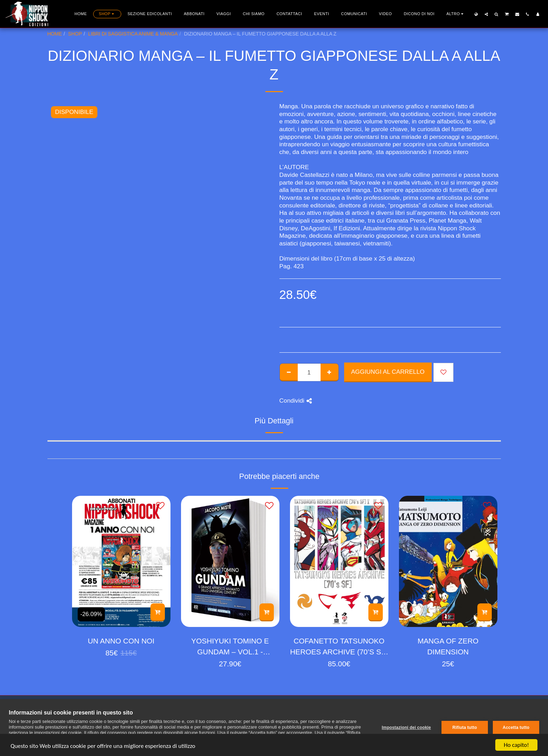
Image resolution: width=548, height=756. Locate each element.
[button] (486, 14)
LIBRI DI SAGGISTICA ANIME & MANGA (133, 34)
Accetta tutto (516, 728)
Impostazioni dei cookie (406, 728)
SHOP (75, 34)
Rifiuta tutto (465, 728)
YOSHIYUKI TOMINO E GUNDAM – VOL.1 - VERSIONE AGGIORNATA (230, 647)
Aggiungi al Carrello (388, 372)
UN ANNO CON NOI (121, 641)
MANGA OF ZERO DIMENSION (448, 646)
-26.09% (91, 614)
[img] (121, 561)
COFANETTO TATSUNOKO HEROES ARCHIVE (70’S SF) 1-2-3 (339, 647)
